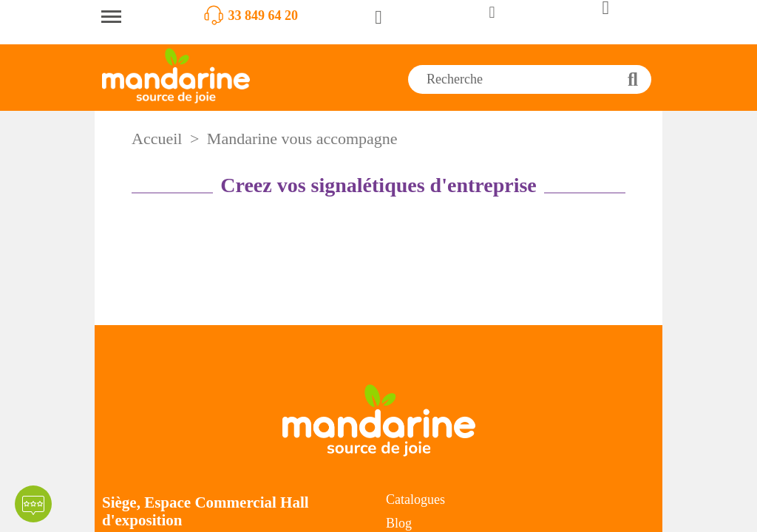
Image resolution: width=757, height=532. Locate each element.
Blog (399, 523)
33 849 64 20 (264, 16)
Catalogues (415, 499)
